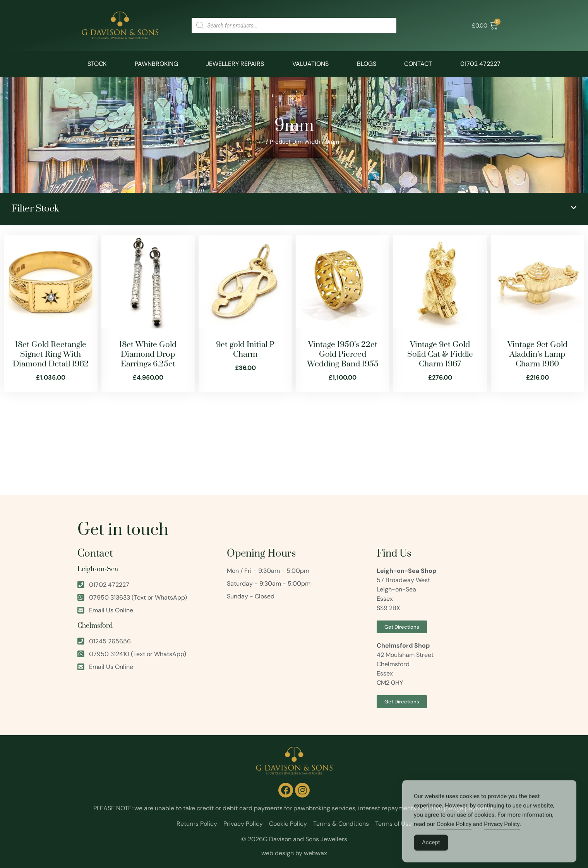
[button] (294, 209)
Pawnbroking (156, 64)
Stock (97, 64)
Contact (418, 64)
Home (257, 142)
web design (278, 853)
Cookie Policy (454, 835)
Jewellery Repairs (235, 64)
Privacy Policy (502, 835)
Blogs (367, 64)
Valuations (310, 64)
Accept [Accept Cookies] (431, 853)
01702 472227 (480, 64)
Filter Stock (35, 209)
